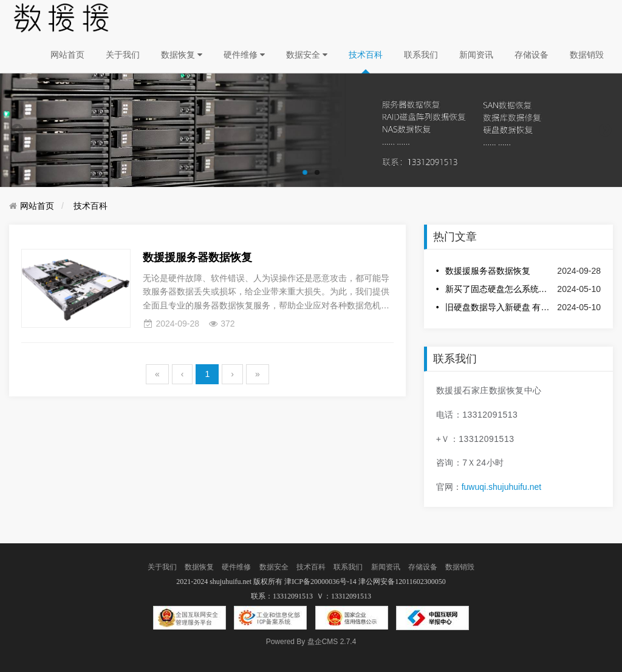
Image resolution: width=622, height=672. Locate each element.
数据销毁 (587, 55)
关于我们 (123, 55)
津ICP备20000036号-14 (320, 582)
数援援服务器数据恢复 (488, 271)
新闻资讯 (476, 55)
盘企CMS (311, 642)
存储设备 (531, 55)
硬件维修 (244, 55)
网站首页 (67, 55)
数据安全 (307, 55)
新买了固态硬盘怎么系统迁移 (498, 289)
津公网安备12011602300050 (402, 582)
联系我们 (421, 55)
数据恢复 (182, 55)
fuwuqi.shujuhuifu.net (502, 487)
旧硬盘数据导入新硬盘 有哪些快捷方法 (498, 307)
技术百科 (366, 55)
